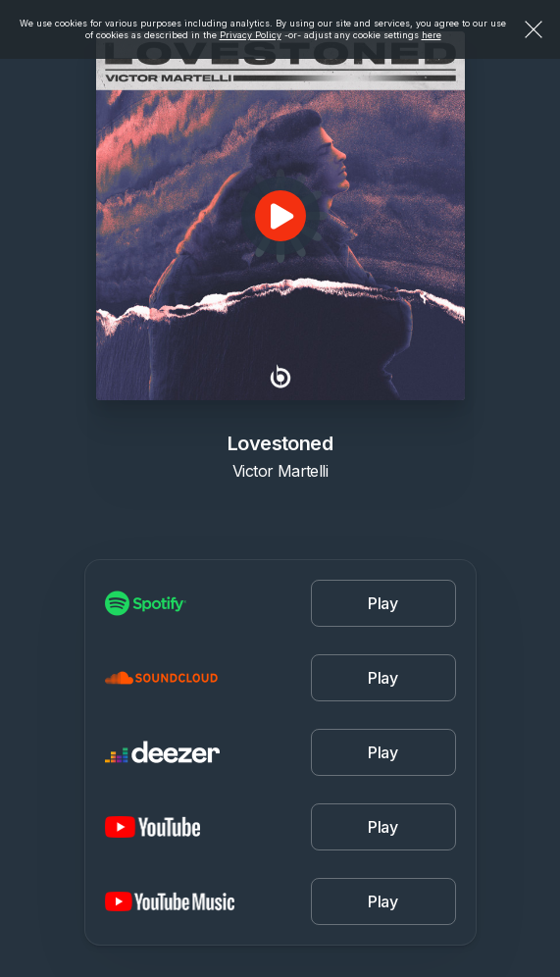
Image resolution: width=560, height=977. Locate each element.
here (432, 35)
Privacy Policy (251, 35)
